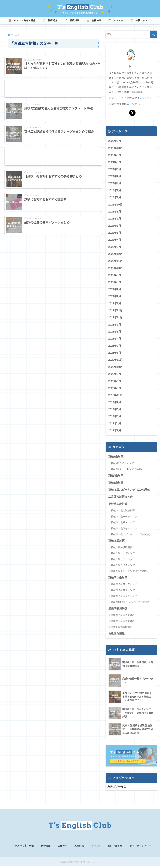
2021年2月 (115, 347)
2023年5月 (115, 233)
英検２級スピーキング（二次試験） (130, 574)
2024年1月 (115, 198)
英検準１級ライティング (124, 531)
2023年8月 (115, 212)
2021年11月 (116, 319)
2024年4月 (115, 183)
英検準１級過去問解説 (123, 624)
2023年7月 (115, 219)
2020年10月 (116, 368)
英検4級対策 (116, 478)
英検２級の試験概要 (122, 550)
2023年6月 (115, 226)
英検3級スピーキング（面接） (127, 471)
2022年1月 (115, 304)
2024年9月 (115, 162)
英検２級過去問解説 (122, 629)
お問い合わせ (115, 847)
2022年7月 (115, 290)
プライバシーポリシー (139, 847)
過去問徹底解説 (118, 611)
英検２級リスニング (122, 562)
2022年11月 (116, 262)
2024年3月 (115, 191)
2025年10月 (116, 148)
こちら (143, 98)
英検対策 (75, 20)
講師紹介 (53, 20)
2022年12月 (116, 255)
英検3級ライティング (122, 465)
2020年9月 (115, 376)
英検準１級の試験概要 (123, 513)
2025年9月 (115, 155)
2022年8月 (115, 283)
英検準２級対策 (118, 580)
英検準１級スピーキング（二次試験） (131, 537)
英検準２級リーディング (124, 587)
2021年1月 (115, 354)
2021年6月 (115, 333)
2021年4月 (115, 340)
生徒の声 (96, 20)
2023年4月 (115, 240)
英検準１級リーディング (124, 519)
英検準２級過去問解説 (123, 618)
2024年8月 (115, 169)
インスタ (118, 20)
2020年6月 (115, 383)
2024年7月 (115, 176)
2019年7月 (115, 404)
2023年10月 (116, 205)
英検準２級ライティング (124, 599)
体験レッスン (143, 20)
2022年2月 (115, 297)
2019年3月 (115, 433)
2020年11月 (116, 361)
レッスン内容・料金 (25, 20)
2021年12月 (116, 312)
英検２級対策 (116, 543)
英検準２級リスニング (123, 593)
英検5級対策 (116, 485)
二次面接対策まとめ (121, 499)
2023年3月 (115, 247)
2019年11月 (116, 397)
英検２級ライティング (123, 568)
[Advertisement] (53, 89)
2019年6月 (115, 411)
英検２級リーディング (123, 556)
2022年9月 (115, 276)
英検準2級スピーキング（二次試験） (131, 604)
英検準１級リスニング (123, 525)
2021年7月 (115, 326)
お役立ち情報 (116, 636)
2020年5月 (115, 390)
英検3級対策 (116, 459)
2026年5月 (115, 141)
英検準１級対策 (118, 506)
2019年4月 (115, 425)
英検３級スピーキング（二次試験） (130, 492)
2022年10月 (116, 269)
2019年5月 (115, 418)
